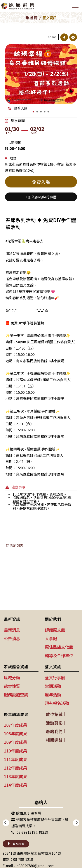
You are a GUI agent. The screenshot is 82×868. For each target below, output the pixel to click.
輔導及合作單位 (59, 655)
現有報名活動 (57, 703)
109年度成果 (16, 742)
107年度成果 (16, 725)
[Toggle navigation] (75, 6)
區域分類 (12, 677)
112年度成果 (16, 768)
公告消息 (12, 638)
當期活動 (53, 686)
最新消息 (12, 630)
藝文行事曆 (55, 677)
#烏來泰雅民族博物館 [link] (34, 291)
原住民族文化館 (59, 647)
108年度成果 (16, 733)
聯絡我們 (54, 731)
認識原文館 (55, 630)
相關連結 (54, 740)
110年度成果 (16, 751)
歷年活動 (53, 695)
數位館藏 (54, 714)
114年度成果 (16, 785)
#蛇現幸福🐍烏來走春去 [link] (24, 241)
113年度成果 (16, 776)
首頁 (33, 18)
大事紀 (51, 638)
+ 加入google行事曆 (41, 197)
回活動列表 (15, 546)
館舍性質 (12, 686)
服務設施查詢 (16, 695)
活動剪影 (54, 723)
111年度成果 (16, 759)
